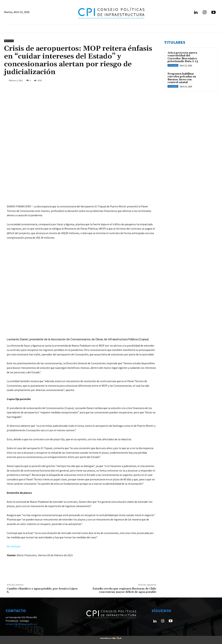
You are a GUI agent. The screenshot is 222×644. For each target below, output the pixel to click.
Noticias (9, 41)
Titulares (173, 65)
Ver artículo (14, 546)
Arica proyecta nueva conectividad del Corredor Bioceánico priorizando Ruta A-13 (183, 57)
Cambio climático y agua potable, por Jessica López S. (42, 590)
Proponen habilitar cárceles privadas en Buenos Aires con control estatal (182, 78)
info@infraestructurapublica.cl (21, 624)
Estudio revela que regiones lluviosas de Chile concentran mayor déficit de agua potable (124, 590)
